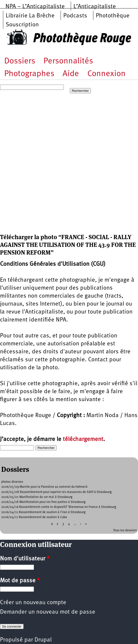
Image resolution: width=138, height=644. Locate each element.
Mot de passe (20, 581)
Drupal (43, 640)
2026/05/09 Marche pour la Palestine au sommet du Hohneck (44, 487)
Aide (71, 74)
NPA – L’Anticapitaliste (35, 7)
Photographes (29, 74)
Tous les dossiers (125, 530)
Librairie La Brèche (30, 16)
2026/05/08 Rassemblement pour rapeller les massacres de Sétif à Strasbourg (56, 492)
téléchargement (83, 439)
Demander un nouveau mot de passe (48, 612)
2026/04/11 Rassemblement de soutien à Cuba (34, 517)
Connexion (106, 74)
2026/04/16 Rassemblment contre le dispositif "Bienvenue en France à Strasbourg (59, 507)
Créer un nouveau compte (33, 603)
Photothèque (113, 16)
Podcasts (75, 16)
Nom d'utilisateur (25, 559)
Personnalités (68, 61)
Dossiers (20, 61)
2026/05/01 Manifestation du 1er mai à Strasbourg (37, 497)
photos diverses (12, 482)
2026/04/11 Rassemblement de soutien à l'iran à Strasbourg (43, 512)
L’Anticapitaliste (95, 7)
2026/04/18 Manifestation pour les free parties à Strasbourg (43, 502)
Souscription (22, 25)
